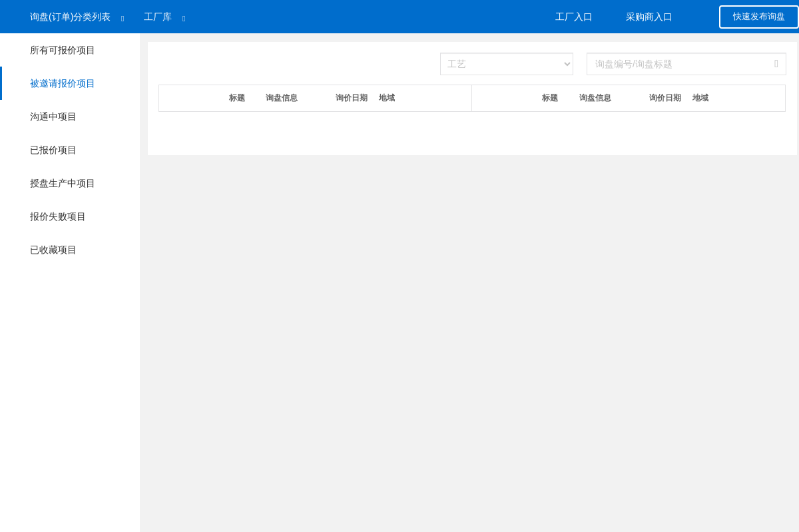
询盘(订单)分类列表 (70, 17)
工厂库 (158, 17)
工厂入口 (574, 17)
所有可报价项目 (63, 50)
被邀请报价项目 (48, 83)
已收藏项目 (55, 250)
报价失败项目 (59, 216)
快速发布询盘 (759, 16)
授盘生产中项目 (63, 183)
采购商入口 (649, 17)
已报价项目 (53, 150)
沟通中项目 (53, 117)
